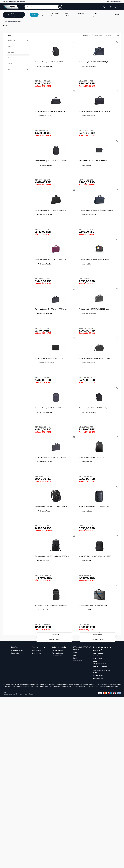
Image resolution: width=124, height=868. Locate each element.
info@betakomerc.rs (100, 835)
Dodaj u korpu (56, 94)
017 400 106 (97, 827)
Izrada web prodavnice (11, 865)
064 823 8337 (98, 829)
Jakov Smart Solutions (26, 865)
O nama (105, 13)
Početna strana (10, 19)
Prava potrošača (57, 827)
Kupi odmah (56, 88)
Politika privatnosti (58, 824)
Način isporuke (36, 824)
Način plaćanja (36, 821)
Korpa (97, 7)
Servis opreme (77, 832)
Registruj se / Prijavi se (112, 7)
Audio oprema (95, 13)
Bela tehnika (68, 13)
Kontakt (113, 13)
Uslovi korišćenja (57, 821)
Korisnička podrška (17, 821)
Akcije (35, 13)
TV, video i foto (56, 13)
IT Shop (45, 13)
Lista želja (86, 7)
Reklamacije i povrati (18, 824)
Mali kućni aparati (81, 13)
